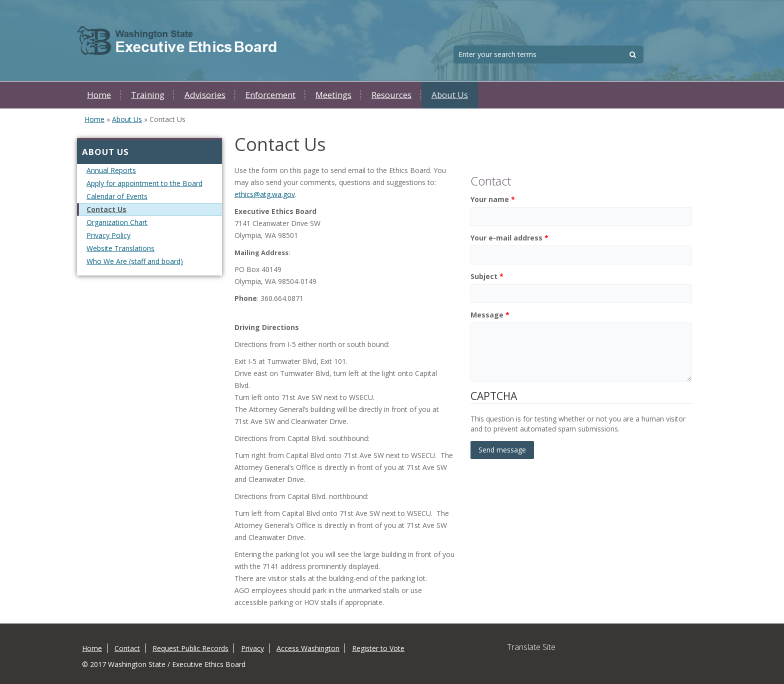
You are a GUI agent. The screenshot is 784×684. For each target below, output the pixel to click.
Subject (487, 276)
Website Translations (120, 248)
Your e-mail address (509, 238)
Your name (493, 199)
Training (148, 95)
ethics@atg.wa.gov (265, 194)
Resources (391, 95)
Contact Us (106, 209)
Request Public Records (190, 648)
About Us (450, 95)
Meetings (333, 95)
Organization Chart (117, 222)
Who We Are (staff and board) (135, 261)
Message (490, 315)
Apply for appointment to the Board (144, 183)
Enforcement (270, 95)
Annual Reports (111, 170)
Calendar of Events (117, 196)
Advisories (205, 95)
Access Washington (308, 648)
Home (99, 95)
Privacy (252, 648)
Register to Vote (378, 648)
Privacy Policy (108, 235)
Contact (127, 648)
